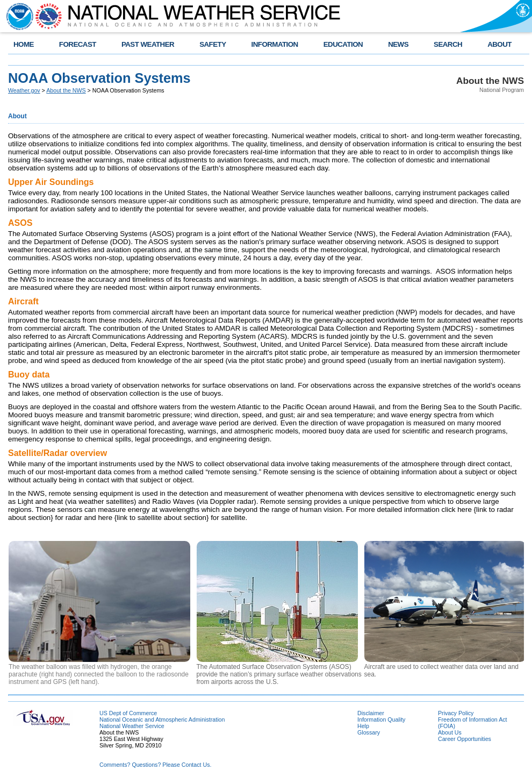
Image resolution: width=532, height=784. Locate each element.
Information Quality (381, 719)
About (17, 116)
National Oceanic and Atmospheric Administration (162, 719)
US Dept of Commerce (128, 713)
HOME (24, 44)
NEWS (398, 44)
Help (363, 726)
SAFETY (213, 44)
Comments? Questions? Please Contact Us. (155, 765)
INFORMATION (275, 44)
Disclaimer (371, 713)
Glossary (369, 732)
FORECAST (78, 44)
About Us (450, 732)
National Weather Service (132, 726)
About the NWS (66, 90)
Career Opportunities (465, 739)
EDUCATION (343, 44)
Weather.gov (24, 90)
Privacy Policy (456, 713)
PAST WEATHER (148, 44)
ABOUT (499, 44)
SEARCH (448, 44)
